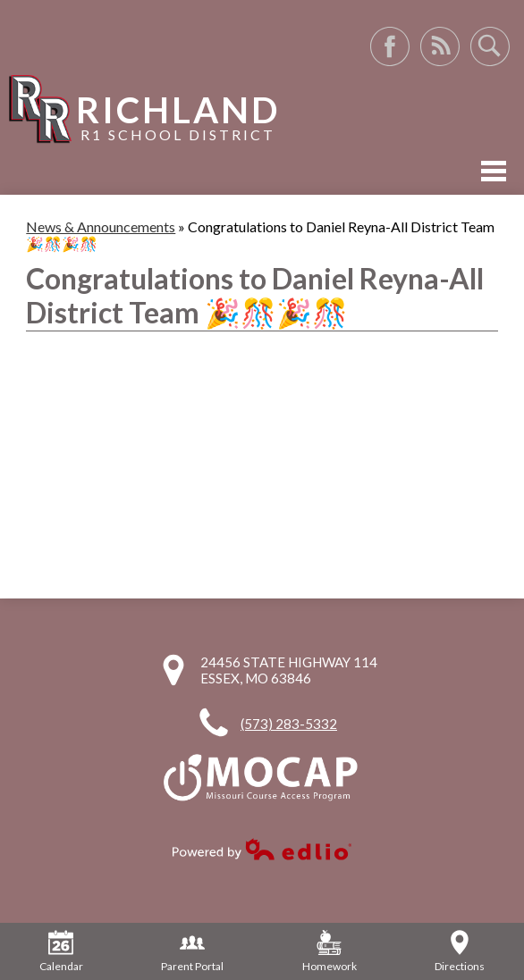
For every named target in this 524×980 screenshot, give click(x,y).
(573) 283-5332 (289, 724)
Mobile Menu (494, 171)
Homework (330, 951)
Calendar (61, 951)
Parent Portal (192, 951)
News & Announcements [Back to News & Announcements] (101, 226)
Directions (460, 951)
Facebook (390, 46)
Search (490, 46)
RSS (440, 46)
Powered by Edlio (262, 849)
